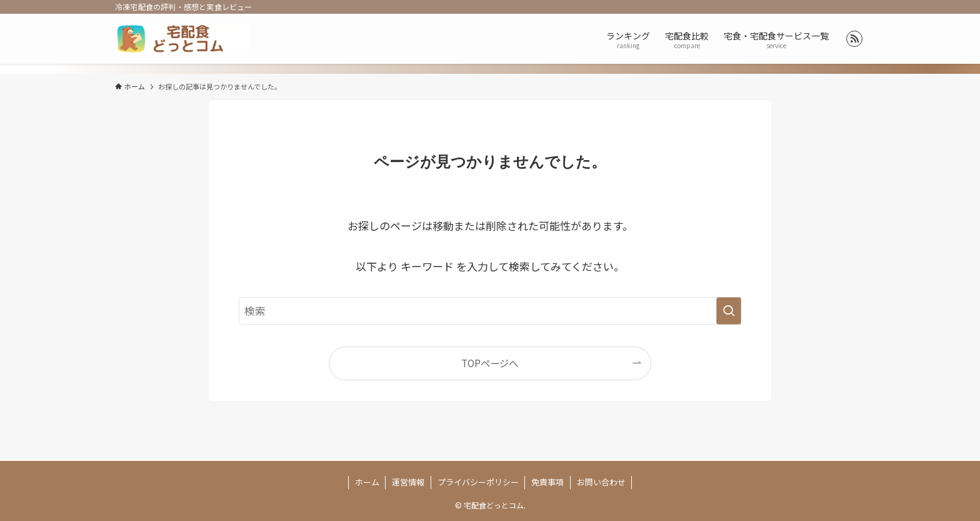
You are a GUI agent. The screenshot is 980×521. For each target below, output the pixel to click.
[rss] (854, 39)
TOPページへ (490, 363)
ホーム (367, 482)
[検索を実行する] (729, 311)
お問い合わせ (601, 482)
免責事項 (547, 482)
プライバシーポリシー (478, 482)
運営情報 (408, 482)
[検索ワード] (490, 311)
